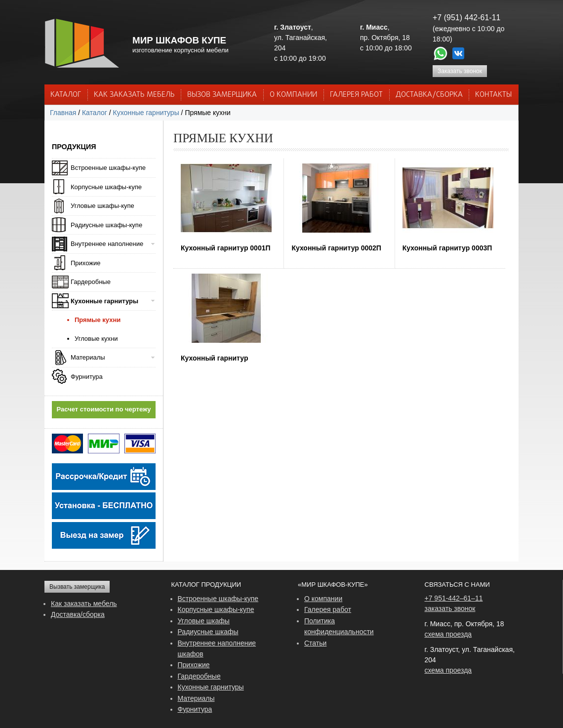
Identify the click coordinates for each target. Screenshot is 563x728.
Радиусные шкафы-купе (106, 225)
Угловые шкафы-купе (102, 206)
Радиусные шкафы (208, 632)
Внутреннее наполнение (107, 244)
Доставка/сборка (78, 614)
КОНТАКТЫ (493, 95)
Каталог (66, 95)
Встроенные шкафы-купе (108, 168)
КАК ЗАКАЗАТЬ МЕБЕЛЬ (134, 95)
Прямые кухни (98, 320)
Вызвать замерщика (77, 587)
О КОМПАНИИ (293, 95)
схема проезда (448, 634)
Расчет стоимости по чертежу (104, 409)
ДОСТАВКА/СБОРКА (429, 95)
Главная (63, 113)
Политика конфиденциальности (339, 626)
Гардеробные (91, 282)
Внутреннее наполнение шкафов (217, 648)
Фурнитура (87, 377)
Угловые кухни (96, 339)
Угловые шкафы (204, 621)
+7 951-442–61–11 (454, 598)
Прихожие (85, 263)
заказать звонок (450, 608)
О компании (323, 599)
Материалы (88, 357)
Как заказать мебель (84, 604)
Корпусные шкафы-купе (106, 187)
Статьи (315, 643)
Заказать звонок (460, 71)
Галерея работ (356, 95)
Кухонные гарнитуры (146, 113)
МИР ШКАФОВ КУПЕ (179, 40)
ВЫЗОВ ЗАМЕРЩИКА (222, 95)
